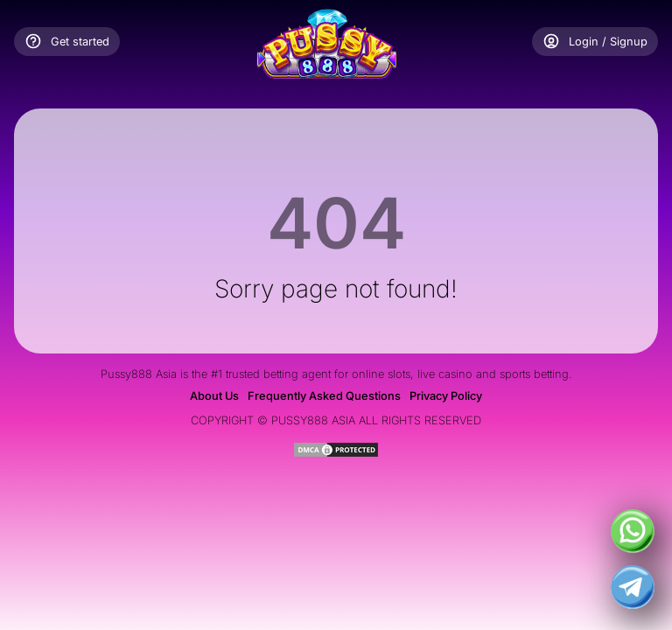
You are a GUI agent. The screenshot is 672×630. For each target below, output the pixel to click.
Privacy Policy (446, 396)
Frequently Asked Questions (324, 396)
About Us (214, 396)
